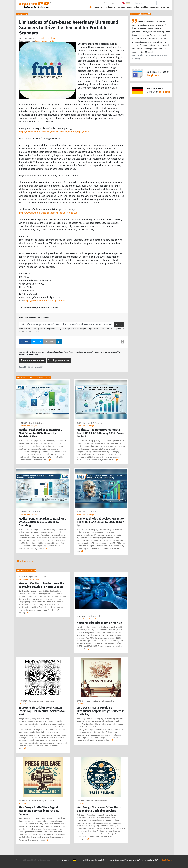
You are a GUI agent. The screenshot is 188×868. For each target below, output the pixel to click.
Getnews (22, 704)
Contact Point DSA (133, 860)
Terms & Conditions (116, 860)
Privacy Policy (101, 860)
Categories (99, 7)
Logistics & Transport (37, 577)
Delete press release (33, 360)
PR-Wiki (104, 3)
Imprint (113, 3)
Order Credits (133, 7)
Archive (145, 7)
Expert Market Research (87, 619)
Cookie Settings (166, 860)
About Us (165, 7)
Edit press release (59, 360)
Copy (119, 324)
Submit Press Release (115, 7)
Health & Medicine (48, 38)
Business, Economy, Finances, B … (42, 701)
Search (163, 3)
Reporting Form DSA (150, 860)
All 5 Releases (25, 561)
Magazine (154, 7)
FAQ (84, 860)
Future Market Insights (44, 41)
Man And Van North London (30, 579)
